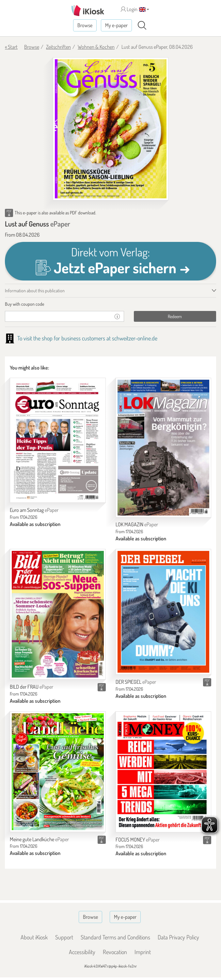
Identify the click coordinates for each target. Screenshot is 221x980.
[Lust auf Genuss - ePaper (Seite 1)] (111, 129)
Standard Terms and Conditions (115, 937)
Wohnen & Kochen (96, 47)
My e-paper (116, 25)
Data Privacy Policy (178, 937)
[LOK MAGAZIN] (164, 447)
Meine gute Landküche (39, 839)
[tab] (110, 304)
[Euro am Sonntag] (58, 440)
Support (64, 937)
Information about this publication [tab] (35, 290)
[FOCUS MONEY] (164, 772)
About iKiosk (34, 937)
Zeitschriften (58, 47)
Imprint (143, 952)
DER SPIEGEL (136, 682)
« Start (11, 47)
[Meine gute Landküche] (58, 772)
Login (129, 9)
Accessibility (82, 952)
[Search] (142, 26)
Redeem (175, 316)
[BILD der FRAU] (58, 614)
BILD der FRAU (32, 687)
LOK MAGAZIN (137, 524)
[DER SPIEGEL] (164, 612)
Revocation (115, 952)
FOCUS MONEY (138, 840)
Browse (85, 25)
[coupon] (58, 316)
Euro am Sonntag (34, 510)
